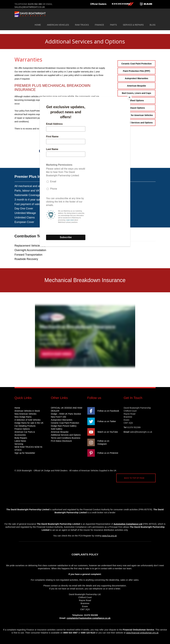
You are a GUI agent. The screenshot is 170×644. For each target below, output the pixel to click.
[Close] (129, 97)
